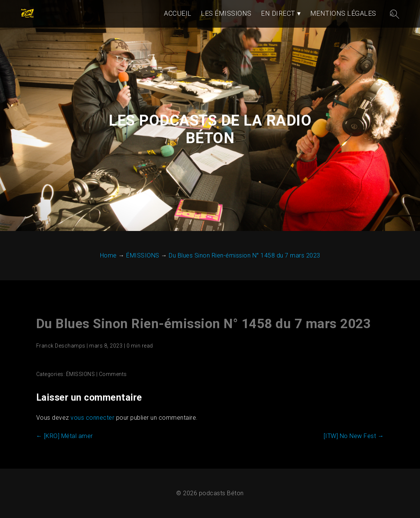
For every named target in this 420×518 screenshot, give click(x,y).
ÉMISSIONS (81, 374)
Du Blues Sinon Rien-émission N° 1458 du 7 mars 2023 (204, 324)
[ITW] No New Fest (354, 436)
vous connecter (92, 418)
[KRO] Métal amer (65, 436)
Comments (113, 374)
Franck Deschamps (61, 346)
